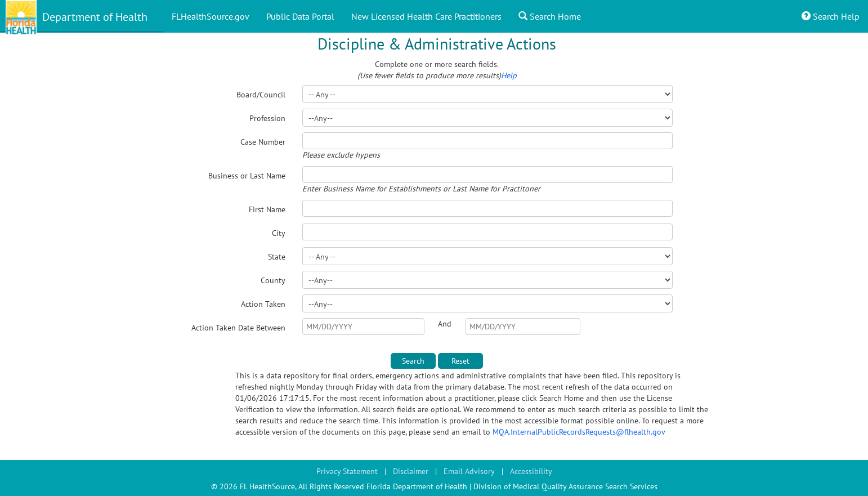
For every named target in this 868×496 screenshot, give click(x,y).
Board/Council (261, 95)
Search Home (550, 16)
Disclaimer (411, 471)
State (277, 257)
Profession (267, 118)
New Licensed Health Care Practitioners (426, 16)
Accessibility (531, 471)
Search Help (831, 16)
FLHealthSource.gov (211, 16)
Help (509, 75)
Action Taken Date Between (238, 328)
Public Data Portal (300, 16)
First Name (267, 209)
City (279, 233)
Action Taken (263, 304)
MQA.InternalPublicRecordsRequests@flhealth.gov (579, 432)
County (273, 280)
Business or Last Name (247, 176)
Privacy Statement (347, 471)
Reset (460, 361)
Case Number (263, 142)
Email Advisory (469, 471)
